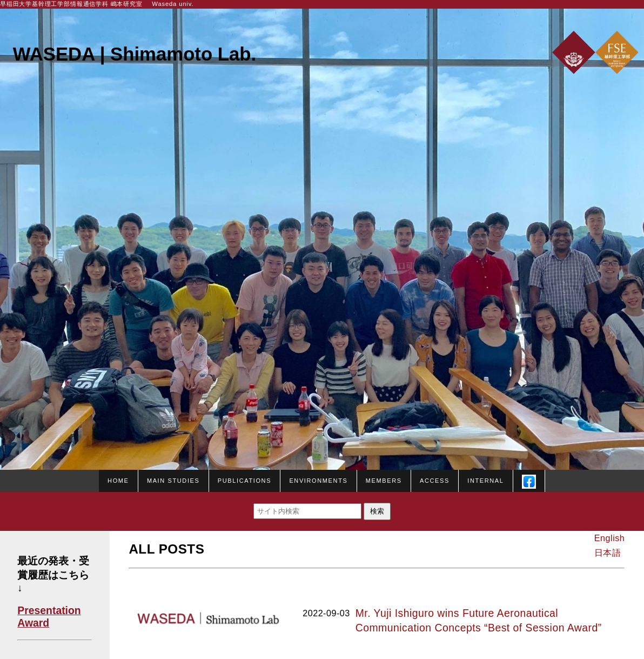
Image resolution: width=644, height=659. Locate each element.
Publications (244, 480)
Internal (485, 480)
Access (435, 480)
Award (33, 623)
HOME (118, 480)
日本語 (608, 553)
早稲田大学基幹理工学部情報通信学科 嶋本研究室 (71, 4)
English (609, 538)
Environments (318, 480)
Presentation (49, 610)
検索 (377, 511)
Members (384, 480)
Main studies (173, 480)
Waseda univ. (173, 4)
